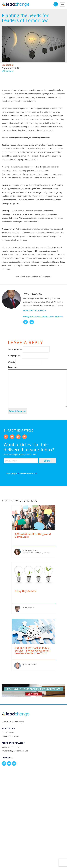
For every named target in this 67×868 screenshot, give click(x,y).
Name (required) (15, 349)
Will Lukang (8, 71)
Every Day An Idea (26, 591)
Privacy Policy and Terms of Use (15, 751)
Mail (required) (14, 356)
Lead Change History (10, 736)
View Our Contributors (11, 747)
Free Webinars (8, 733)
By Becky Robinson (30, 550)
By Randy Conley (29, 664)
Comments (13, 367)
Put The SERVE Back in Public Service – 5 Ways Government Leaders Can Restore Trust (33, 651)
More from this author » (35, 311)
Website (11, 362)
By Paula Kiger (28, 607)
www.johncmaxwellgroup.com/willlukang (43, 317)
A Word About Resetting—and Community (33, 536)
